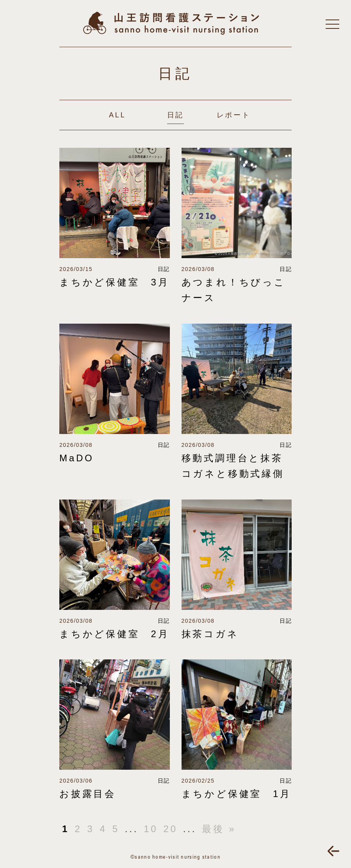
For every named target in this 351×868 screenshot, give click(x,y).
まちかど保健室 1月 (236, 794)
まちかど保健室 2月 (114, 634)
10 (151, 829)
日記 (176, 115)
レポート (234, 115)
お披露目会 (88, 794)
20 (170, 829)
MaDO (77, 458)
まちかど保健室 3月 (114, 282)
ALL (117, 115)
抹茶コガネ (210, 634)
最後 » (219, 829)
